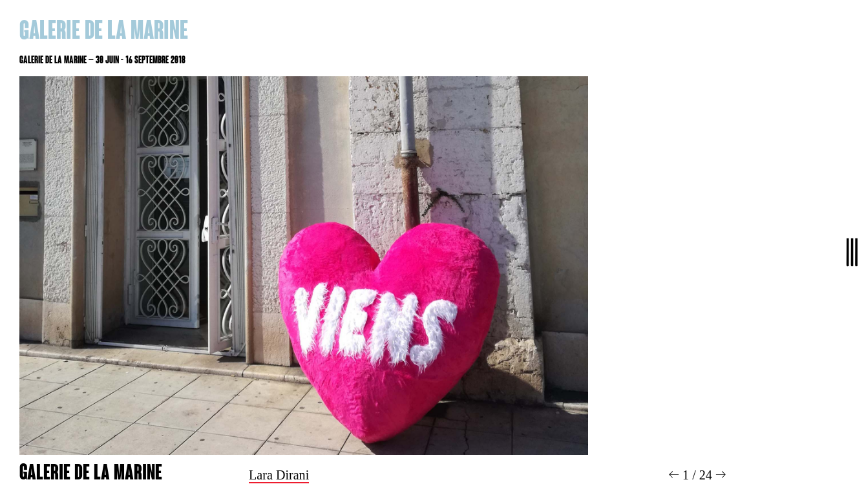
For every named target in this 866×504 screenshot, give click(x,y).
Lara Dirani (279, 475)
